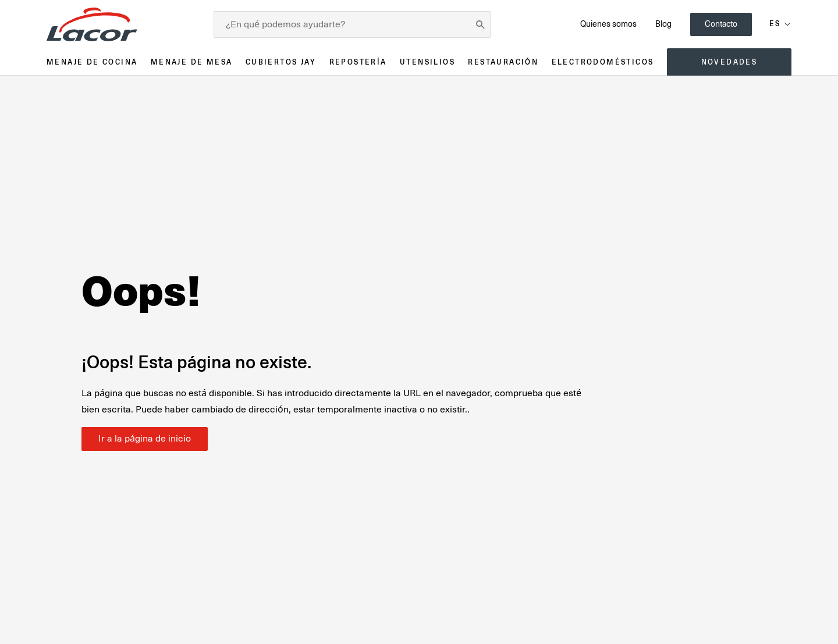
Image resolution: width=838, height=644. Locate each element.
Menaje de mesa (192, 62)
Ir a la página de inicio (145, 439)
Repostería (358, 62)
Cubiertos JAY (281, 62)
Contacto (721, 24)
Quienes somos (608, 24)
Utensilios (427, 62)
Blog (663, 24)
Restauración (503, 62)
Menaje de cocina (92, 62)
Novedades (729, 62)
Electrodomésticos (603, 62)
